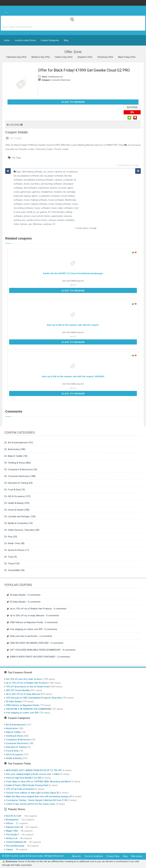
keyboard (18, 196)
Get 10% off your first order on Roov (24, 679)
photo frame (44, 216)
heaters (58, 192)
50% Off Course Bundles (18, 690)
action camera (55, 172)
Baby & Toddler (15, 456)
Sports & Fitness (16, 550)
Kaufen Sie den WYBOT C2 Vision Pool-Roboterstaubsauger (73, 273)
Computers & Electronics (20, 469)
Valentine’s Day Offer (16, 57)
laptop (27, 196)
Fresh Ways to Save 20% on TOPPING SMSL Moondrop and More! (38, 782)
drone (27, 184)
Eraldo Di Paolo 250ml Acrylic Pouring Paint (27, 785)
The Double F (12, 835)
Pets (10, 537)
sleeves (68, 216)
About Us (76, 856)
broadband (30, 180)
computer (68, 180)
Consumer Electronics (61, 80)
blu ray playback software (27, 176)
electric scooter (58, 188)
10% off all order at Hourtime (20, 789)
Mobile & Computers (18, 523)
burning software (45, 180)
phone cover (30, 216)
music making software (35, 204)
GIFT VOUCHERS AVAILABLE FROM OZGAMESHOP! (35, 650)
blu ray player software (52, 176)
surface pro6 (33, 220)
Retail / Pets (14, 543)
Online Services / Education (21, 530)
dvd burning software (51, 184)
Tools (11, 557)
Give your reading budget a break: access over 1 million (33, 774)
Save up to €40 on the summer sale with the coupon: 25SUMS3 (73, 376)
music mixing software (60, 204)
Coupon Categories (50, 40)
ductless (35, 184)
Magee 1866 (12, 831)
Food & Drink (14, 490)
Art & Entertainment (18, 443)
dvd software (30, 188)
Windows (38, 224)
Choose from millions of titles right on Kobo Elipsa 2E (32, 793)
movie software (56, 200)
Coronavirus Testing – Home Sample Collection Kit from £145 (37, 800)
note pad (20, 212)
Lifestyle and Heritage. (19, 516)
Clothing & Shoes (16, 463)
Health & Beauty (16, 503)
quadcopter (57, 216)
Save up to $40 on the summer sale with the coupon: (73, 325)
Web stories (137, 856)
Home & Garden (16, 510)
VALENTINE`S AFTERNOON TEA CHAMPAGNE (29, 709)
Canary (9, 849)
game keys (26, 192)
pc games (42, 212)
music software (42, 208)
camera (58, 180)
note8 (29, 212)
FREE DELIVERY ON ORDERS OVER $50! (29, 643)
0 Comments (134, 145)
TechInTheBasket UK (16, 842)
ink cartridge (69, 192)
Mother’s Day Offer (41, 57)
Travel (11, 564)
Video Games (20, 224)
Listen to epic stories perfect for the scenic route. (31, 804)
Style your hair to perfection (24, 636)
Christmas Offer (105, 57)
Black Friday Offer (127, 57)
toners (44, 220)
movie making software (35, 200)
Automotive (14, 449)
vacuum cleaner (56, 220)
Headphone (47, 192)
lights (34, 196)
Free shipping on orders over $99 (26, 629)
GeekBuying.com (55, 77)
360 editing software (32, 172)
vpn (30, 224)
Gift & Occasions (16, 496)
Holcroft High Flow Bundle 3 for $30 (24, 778)
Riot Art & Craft (14, 816)
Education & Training (18, 483)
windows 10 (49, 224)
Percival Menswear (15, 846)
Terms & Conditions (94, 856)
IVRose (10, 823)
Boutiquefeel (12, 820)
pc (34, 212)
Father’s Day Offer (64, 57)
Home (7, 40)
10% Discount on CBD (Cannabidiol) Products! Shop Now (34, 698)
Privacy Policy (113, 856)
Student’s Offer (85, 57)
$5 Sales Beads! (18, 595)
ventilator (70, 220)
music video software (62, 208)
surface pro (20, 220)
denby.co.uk (12, 838)
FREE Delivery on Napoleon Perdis (27, 622)
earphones (44, 188)
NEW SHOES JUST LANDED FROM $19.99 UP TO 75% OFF (34, 770)
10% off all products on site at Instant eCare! (28, 687)
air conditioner (70, 172)
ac (45, 172)
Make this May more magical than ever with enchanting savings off (39, 796)
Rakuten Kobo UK (15, 827)
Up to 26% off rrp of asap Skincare (27, 615)
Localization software (49, 196)
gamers (36, 192)
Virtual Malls (14, 570)
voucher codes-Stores (25, 40)
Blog (66, 40)
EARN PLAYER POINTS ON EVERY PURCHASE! (33, 657)
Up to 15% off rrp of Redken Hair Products (31, 609)
